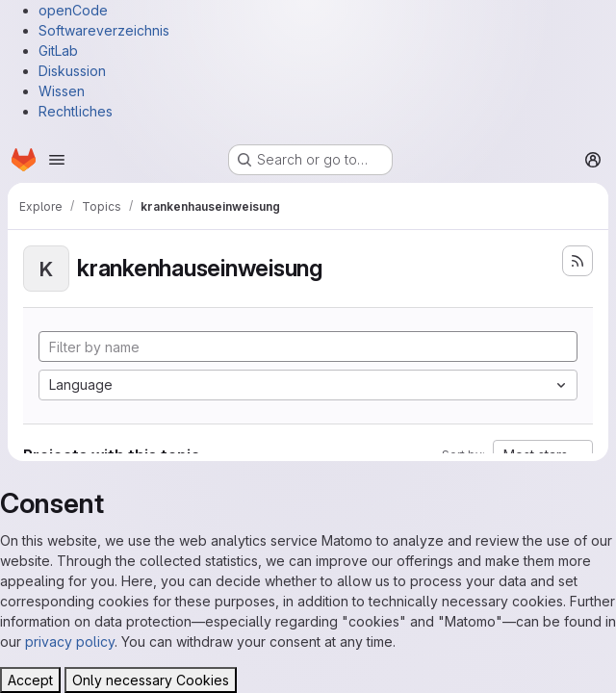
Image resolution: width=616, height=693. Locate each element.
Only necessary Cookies (151, 680)
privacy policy (70, 642)
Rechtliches (76, 111)
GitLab (58, 51)
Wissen (62, 91)
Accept (30, 680)
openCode (73, 10)
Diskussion (72, 71)
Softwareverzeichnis (104, 30)
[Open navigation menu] (57, 160)
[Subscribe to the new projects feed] (577, 261)
